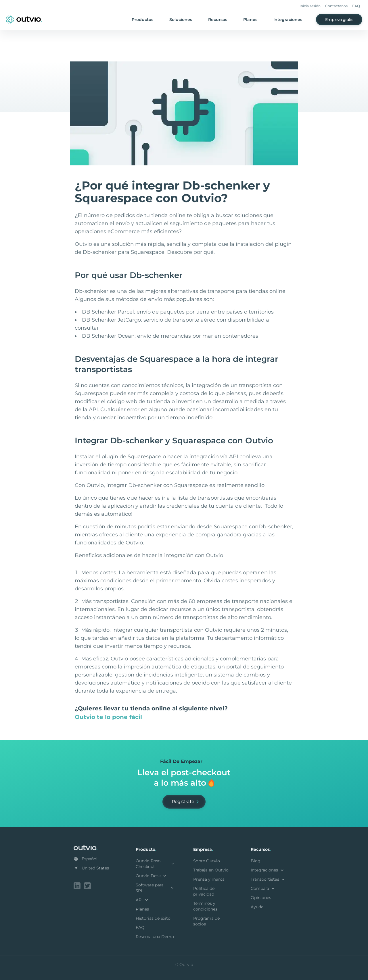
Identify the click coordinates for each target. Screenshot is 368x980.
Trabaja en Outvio (211, 870)
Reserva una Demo (155, 937)
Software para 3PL (155, 888)
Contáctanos (336, 6)
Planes (250, 20)
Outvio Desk (152, 876)
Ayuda (257, 907)
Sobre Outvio (207, 861)
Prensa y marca (209, 879)
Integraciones (288, 20)
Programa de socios (206, 921)
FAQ (356, 6)
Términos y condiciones (205, 906)
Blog (256, 861)
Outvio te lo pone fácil (108, 717)
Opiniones (261, 898)
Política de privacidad (204, 891)
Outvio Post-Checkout (155, 864)
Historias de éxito (153, 918)
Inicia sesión (310, 6)
